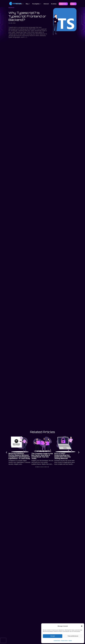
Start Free (63, 4)
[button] (82, 626)
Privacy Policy (64, 640)
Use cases (19, 4)
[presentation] (6, 452)
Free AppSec (36, 4)
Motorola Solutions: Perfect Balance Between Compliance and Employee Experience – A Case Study (19, 456)
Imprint (70, 640)
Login (73, 4)
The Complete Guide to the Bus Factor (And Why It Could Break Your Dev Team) (42, 456)
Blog (27, 4)
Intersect (46, 4)
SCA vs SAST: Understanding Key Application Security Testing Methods (63, 456)
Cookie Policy (57, 640)
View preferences (73, 636)
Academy (54, 4)
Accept (53, 636)
